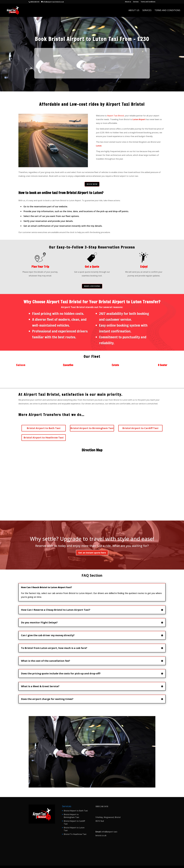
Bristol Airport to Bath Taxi (76, 811)
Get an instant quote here (92, 553)
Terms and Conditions (148, 2)
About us (128, 2)
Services (136, 2)
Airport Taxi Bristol (116, 116)
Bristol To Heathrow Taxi (75, 834)
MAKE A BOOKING (92, 286)
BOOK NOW (92, 184)
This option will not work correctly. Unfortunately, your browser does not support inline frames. (92, 63)
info (103, 832)
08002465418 (35, 2)
